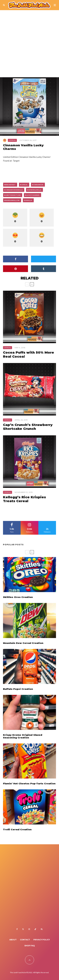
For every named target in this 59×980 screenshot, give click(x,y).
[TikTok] (35, 929)
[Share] (16, 259)
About (13, 940)
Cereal (12, 140)
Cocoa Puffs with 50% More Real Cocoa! (29, 355)
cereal (24, 185)
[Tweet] (43, 259)
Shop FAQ (30, 946)
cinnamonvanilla (14, 190)
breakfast (10, 185)
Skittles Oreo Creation (18, 597)
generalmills (35, 190)
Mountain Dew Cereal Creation (23, 643)
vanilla (29, 200)
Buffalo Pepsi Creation (18, 690)
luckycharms (33, 195)
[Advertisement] (29, 45)
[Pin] (16, 269)
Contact (25, 940)
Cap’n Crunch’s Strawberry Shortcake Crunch (28, 427)
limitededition (13, 195)
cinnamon (38, 185)
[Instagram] (29, 929)
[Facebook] (17, 929)
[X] (23, 929)
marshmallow (12, 200)
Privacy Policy (42, 940)
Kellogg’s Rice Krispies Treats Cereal (24, 499)
